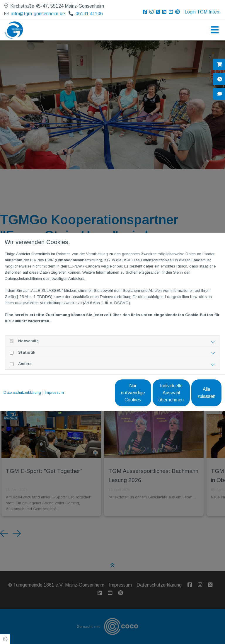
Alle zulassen (194, 396)
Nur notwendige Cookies (83, 396)
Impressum (54, 383)
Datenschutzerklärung (22, 383)
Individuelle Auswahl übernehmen (139, 396)
